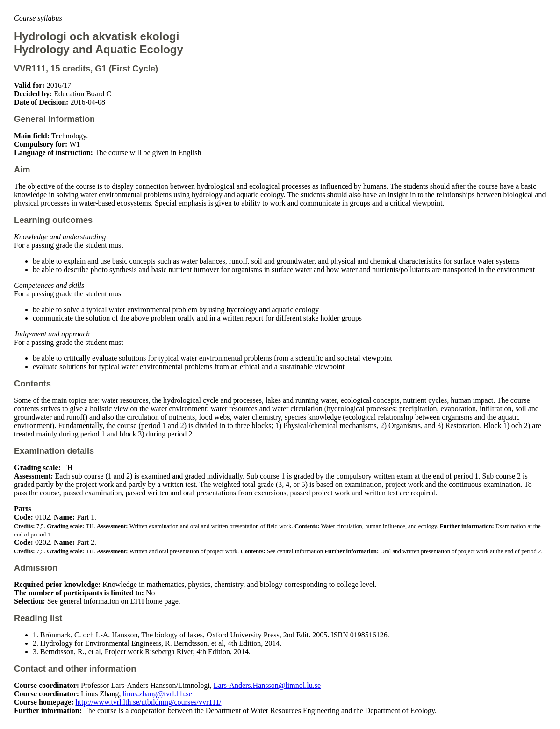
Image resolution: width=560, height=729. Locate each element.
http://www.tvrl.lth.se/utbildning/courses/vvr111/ (149, 702)
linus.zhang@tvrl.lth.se (157, 694)
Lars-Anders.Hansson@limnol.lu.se (267, 685)
